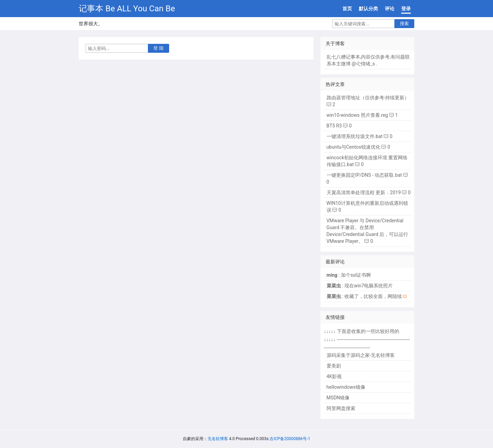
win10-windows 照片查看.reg (357, 115)
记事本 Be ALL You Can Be (127, 9)
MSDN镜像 (338, 398)
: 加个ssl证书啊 (349, 275)
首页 (347, 9)
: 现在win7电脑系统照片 (360, 286)
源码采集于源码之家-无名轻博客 (361, 355)
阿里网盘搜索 (341, 408)
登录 (406, 9)
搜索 (404, 23)
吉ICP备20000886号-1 (290, 439)
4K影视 (334, 376)
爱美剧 (334, 366)
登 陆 (159, 48)
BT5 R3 (334, 126)
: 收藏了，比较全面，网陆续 (364, 296)
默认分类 (368, 9)
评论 (390, 9)
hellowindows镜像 (346, 387)
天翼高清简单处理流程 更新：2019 (364, 192)
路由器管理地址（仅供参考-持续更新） (368, 98)
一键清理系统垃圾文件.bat (355, 136)
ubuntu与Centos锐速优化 (353, 147)
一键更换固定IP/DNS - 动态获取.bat (364, 175)
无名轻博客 (218, 439)
